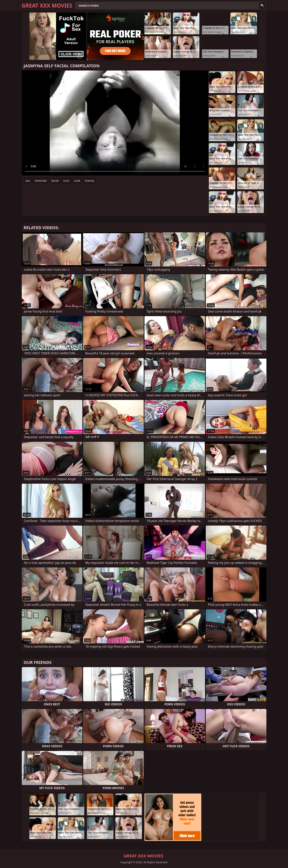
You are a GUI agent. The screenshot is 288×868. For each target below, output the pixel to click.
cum (66, 181)
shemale (41, 181)
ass (28, 181)
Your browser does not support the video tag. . (115, 123)
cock (77, 181)
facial (55, 181)
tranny (89, 181)
